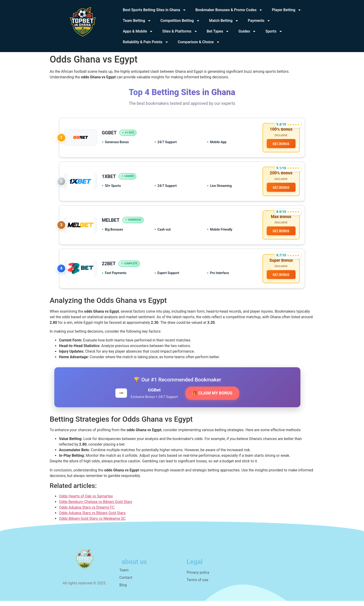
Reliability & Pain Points (146, 42)
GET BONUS (280, 144)
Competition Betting (180, 21)
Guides (247, 31)
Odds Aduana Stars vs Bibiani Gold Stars (92, 518)
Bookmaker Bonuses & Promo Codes (229, 10)
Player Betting (287, 10)
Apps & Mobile (138, 31)
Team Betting (137, 21)
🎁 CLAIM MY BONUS (212, 398)
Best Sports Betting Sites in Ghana (154, 10)
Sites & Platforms (180, 31)
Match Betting (224, 21)
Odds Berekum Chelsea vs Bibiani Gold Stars (96, 507)
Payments (259, 21)
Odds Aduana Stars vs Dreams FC (87, 512)
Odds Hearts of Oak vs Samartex (86, 501)
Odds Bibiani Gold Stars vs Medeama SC (92, 524)
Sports (274, 31)
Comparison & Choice (199, 42)
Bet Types (218, 31)
